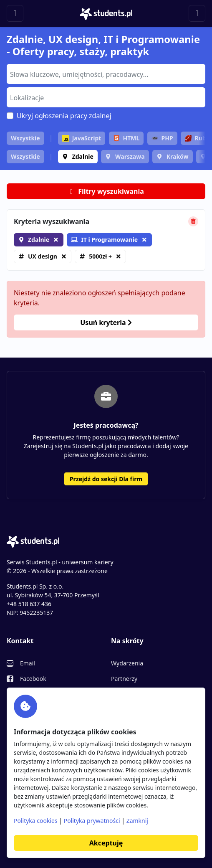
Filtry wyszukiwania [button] (106, 191)
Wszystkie (25, 138)
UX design (43, 256)
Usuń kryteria (106, 322)
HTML (126, 138)
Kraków (178, 156)
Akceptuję (106, 843)
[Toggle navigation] (15, 13)
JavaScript (82, 138)
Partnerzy (124, 679)
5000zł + (100, 256)
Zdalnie (83, 156)
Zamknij (137, 821)
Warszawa (130, 156)
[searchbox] (105, 74)
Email (28, 663)
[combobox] (106, 74)
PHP (162, 138)
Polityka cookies (36, 821)
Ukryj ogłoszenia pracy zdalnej (64, 116)
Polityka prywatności (92, 821)
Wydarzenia (127, 663)
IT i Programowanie (104, 240)
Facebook (33, 679)
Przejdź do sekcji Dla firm (106, 479)
